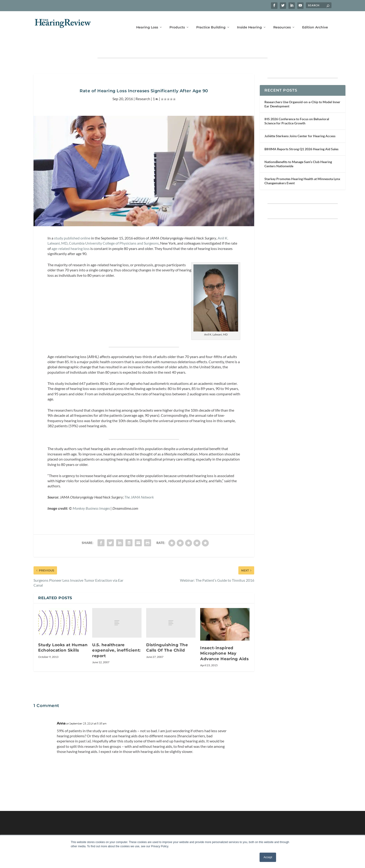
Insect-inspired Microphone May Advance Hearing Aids (224, 639)
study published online (72, 224)
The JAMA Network (139, 483)
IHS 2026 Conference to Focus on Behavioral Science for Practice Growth (297, 107)
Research (143, 84)
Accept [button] (268, 857)
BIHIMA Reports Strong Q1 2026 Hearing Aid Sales (301, 135)
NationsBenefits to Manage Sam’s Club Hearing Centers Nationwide (298, 149)
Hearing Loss (147, 20)
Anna (61, 709)
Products (177, 20)
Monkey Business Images (91, 494)
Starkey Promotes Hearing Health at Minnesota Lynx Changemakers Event (302, 166)
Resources (282, 20)
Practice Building (211, 20)
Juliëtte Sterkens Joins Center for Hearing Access (300, 121)
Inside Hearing (249, 20)
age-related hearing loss (71, 234)
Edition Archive (315, 20)
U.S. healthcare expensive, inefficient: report (116, 636)
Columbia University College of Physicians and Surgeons (114, 229)
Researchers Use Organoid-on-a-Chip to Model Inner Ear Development (302, 90)
